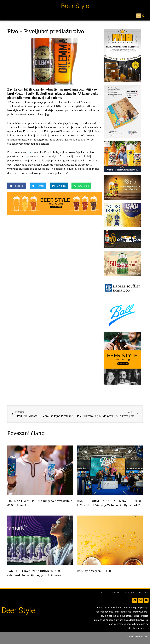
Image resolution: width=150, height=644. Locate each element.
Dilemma (28, 102)
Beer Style (75, 6)
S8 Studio (144, 637)
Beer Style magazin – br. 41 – (95, 571)
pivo (30, 152)
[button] (139, 16)
